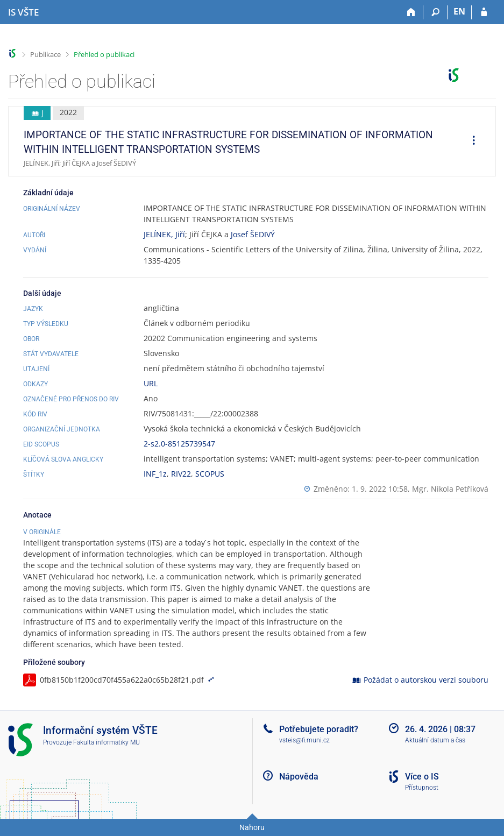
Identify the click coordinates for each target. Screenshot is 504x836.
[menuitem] (470, 141)
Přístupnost (422, 788)
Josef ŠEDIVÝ (253, 234)
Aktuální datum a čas (435, 740)
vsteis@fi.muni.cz (304, 740)
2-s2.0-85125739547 (179, 444)
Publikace (45, 54)
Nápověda (299, 777)
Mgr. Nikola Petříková (450, 489)
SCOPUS (210, 474)
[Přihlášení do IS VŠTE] (484, 12)
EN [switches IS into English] (459, 11)
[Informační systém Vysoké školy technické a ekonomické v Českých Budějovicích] (23, 12)
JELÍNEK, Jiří (164, 234)
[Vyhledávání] (435, 12)
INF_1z (155, 474)
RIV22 (181, 474)
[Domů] (411, 12)
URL (151, 383)
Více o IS (422, 777)
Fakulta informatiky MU (107, 742)
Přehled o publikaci (104, 54)
